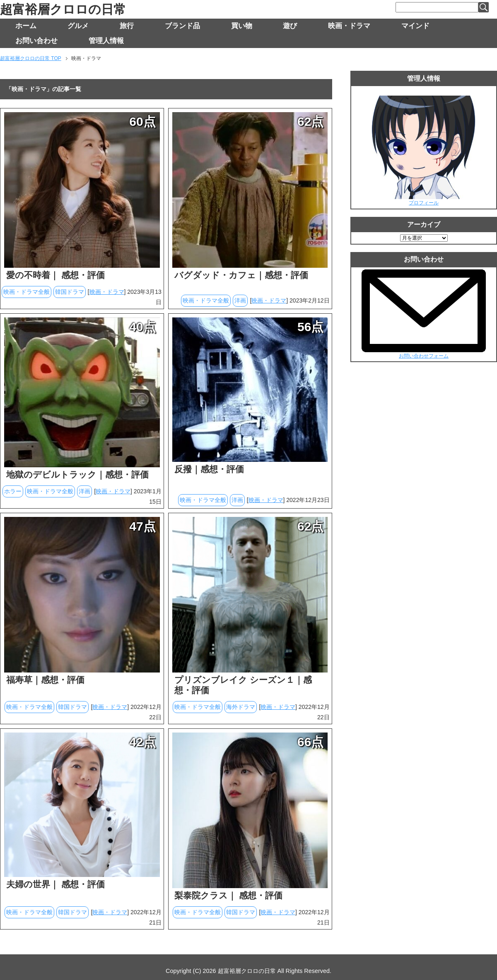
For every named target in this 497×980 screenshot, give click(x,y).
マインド (415, 26)
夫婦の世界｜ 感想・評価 (55, 884)
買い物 (242, 26)
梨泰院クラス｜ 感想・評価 (228, 895)
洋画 (240, 300)
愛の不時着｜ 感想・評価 (55, 275)
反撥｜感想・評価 (209, 469)
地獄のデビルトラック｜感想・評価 (77, 474)
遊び (290, 26)
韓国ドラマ (70, 292)
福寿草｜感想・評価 (45, 680)
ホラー (13, 491)
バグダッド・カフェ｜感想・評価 (241, 275)
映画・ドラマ (349, 26)
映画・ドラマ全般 (27, 292)
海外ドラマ (241, 707)
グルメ (78, 26)
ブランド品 (182, 26)
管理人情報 (106, 41)
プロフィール (424, 203)
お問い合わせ (36, 41)
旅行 (127, 26)
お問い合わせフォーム (424, 356)
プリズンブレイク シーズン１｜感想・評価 (243, 685)
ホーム (26, 26)
